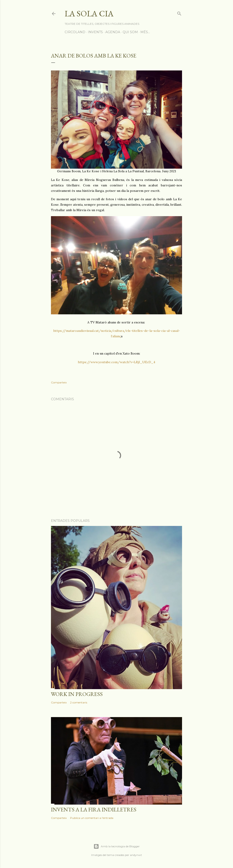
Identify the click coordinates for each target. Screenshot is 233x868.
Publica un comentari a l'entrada (92, 818)
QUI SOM (130, 32)
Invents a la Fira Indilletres (94, 809)
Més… (145, 32)
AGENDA (113, 32)
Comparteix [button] (59, 382)
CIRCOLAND (75, 32)
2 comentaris (79, 702)
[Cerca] (179, 13)
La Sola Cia (89, 14)
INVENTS (95, 32)
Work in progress (77, 694)
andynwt (136, 855)
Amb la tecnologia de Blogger (117, 846)
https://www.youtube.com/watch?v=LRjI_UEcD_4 (116, 362)
